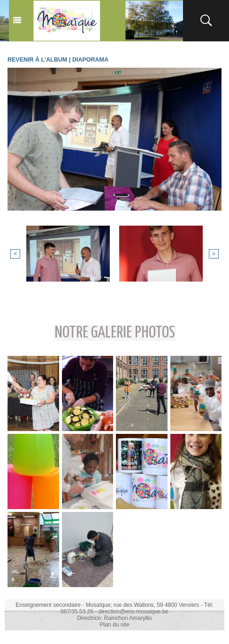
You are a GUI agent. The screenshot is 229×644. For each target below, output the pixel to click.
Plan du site (115, 624)
